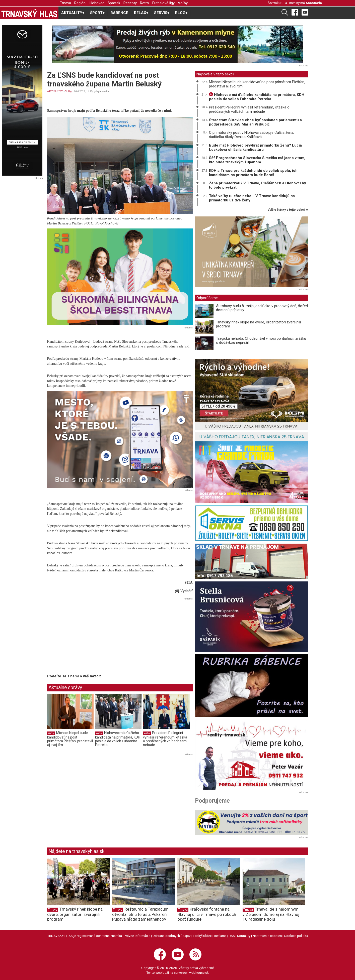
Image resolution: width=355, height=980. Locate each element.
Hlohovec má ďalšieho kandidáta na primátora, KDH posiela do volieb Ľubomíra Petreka (118, 739)
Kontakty (244, 936)
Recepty (130, 3)
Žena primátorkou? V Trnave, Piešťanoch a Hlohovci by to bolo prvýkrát (258, 185)
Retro (145, 3)
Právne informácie (137, 936)
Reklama (220, 936)
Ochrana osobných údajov (172, 936)
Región (80, 3)
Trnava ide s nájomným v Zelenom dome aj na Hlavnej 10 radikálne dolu (271, 914)
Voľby (183, 3)
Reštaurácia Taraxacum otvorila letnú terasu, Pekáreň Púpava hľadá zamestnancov (140, 914)
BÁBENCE (119, 13)
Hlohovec (97, 3)
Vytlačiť (184, 591)
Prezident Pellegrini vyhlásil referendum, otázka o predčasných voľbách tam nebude (165, 739)
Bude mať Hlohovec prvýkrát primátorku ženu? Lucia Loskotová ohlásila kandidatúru (255, 147)
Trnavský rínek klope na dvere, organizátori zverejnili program (258, 324)
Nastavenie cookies (267, 936)
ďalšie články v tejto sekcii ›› (288, 210)
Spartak (114, 3)
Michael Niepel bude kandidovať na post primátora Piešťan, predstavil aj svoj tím (70, 739)
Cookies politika (296, 936)
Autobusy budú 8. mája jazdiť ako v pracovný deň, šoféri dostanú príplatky (262, 308)
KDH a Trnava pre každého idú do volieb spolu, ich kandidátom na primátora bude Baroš (253, 173)
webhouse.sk (199, 972)
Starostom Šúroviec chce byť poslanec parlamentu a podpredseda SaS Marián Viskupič (255, 122)
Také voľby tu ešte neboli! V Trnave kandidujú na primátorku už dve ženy (252, 198)
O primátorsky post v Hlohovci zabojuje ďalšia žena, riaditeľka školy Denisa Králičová (252, 135)
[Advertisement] (89, 637)
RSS (232, 936)
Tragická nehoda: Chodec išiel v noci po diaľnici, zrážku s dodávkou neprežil (261, 341)
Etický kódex (202, 936)
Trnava (65, 3)
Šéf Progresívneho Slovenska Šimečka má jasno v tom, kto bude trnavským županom (257, 160)
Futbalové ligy (163, 3)
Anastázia (314, 3)
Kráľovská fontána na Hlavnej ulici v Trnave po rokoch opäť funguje (207, 914)
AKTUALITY (55, 91)
